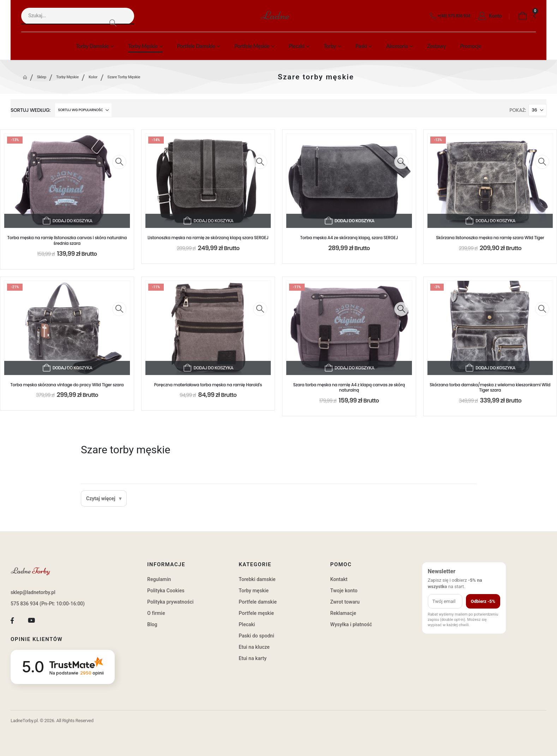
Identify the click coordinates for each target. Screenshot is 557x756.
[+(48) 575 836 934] (448, 16)
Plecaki (297, 46)
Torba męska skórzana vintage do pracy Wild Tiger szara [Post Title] (67, 385)
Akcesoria (397, 46)
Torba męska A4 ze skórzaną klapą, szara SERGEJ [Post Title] (349, 238)
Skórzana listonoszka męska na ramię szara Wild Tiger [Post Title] (490, 238)
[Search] (113, 23)
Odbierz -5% (483, 601)
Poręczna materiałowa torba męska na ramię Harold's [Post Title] (208, 385)
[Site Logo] (289, 16)
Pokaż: (518, 110)
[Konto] (488, 16)
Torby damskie (92, 46)
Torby (330, 46)
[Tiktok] (51, 621)
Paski (361, 46)
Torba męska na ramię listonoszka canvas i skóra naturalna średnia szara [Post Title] (67, 241)
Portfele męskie (252, 46)
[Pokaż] (537, 110)
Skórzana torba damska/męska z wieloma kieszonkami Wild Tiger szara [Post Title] (490, 388)
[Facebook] (12, 621)
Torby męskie (143, 46)
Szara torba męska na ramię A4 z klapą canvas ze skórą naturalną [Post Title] (349, 388)
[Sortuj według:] (83, 110)
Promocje (471, 46)
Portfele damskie (196, 46)
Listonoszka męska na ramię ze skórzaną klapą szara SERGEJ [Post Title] (208, 238)
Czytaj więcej (101, 498)
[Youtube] (32, 621)
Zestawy (436, 46)
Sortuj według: (31, 110)
